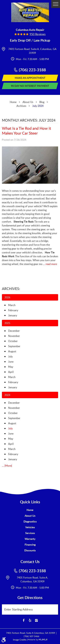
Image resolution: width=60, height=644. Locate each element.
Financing (30, 545)
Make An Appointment (30, 78)
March (12, 305)
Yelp (30, 620)
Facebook (24, 620)
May (11, 367)
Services (30, 533)
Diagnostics (30, 521)
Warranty (30, 539)
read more (51, 264)
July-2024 (38, 106)
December (14, 331)
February (13, 310)
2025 (7, 323)
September (14, 346)
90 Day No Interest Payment (30, 86)
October (13, 341)
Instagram (36, 620)
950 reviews (38, 34)
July (10, 356)
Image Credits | (20, 640)
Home (13, 102)
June (11, 362)
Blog (42, 102)
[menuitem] (30, 510)
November (14, 336)
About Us (28, 102)
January (13, 315)
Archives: (11, 289)
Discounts (30, 550)
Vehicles (30, 527)
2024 (7, 395)
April (11, 372)
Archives (21, 106)
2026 (7, 297)
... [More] (7, 466)
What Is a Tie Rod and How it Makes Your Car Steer (26, 131)
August (12, 351)
